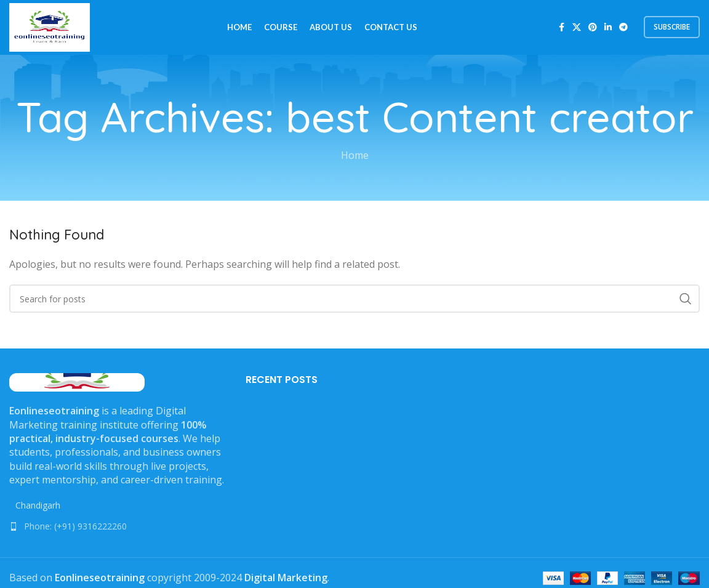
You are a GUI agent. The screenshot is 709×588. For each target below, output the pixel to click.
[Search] (354, 300)
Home (355, 156)
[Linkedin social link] (608, 28)
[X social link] (577, 28)
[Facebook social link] (561, 28)
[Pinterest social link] (593, 28)
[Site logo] (50, 26)
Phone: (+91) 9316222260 (75, 527)
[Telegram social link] (623, 28)
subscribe (672, 27)
